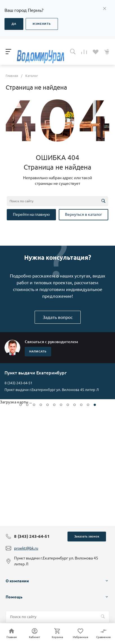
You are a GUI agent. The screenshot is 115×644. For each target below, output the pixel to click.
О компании (17, 581)
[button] (21, 405)
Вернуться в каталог (84, 214)
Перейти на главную (31, 214)
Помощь (14, 597)
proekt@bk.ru (26, 548)
